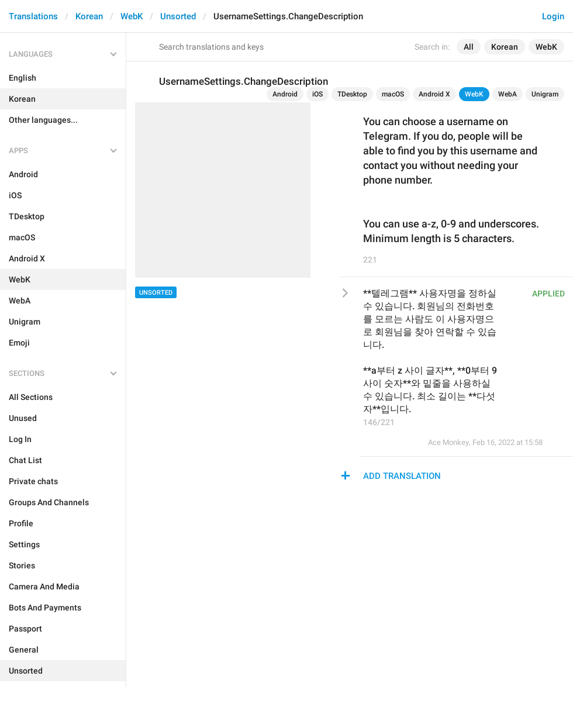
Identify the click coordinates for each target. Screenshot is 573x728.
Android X (434, 94)
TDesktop (352, 94)
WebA (508, 94)
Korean (89, 16)
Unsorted (178, 16)
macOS (393, 94)
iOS (317, 94)
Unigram (545, 94)
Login (553, 16)
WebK (132, 16)
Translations (33, 16)
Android (285, 94)
